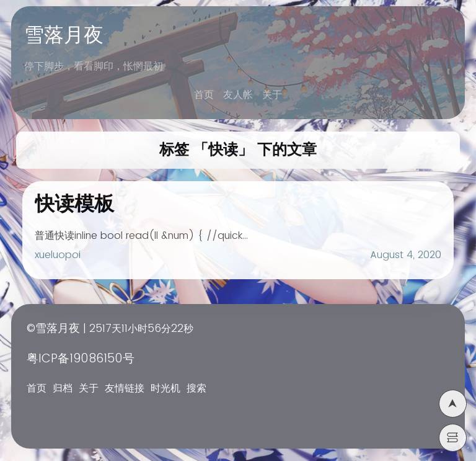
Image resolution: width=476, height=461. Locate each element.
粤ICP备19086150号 (81, 359)
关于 (272, 95)
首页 (204, 95)
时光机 (165, 388)
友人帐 (238, 95)
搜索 (196, 388)
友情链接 (125, 388)
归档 (63, 388)
